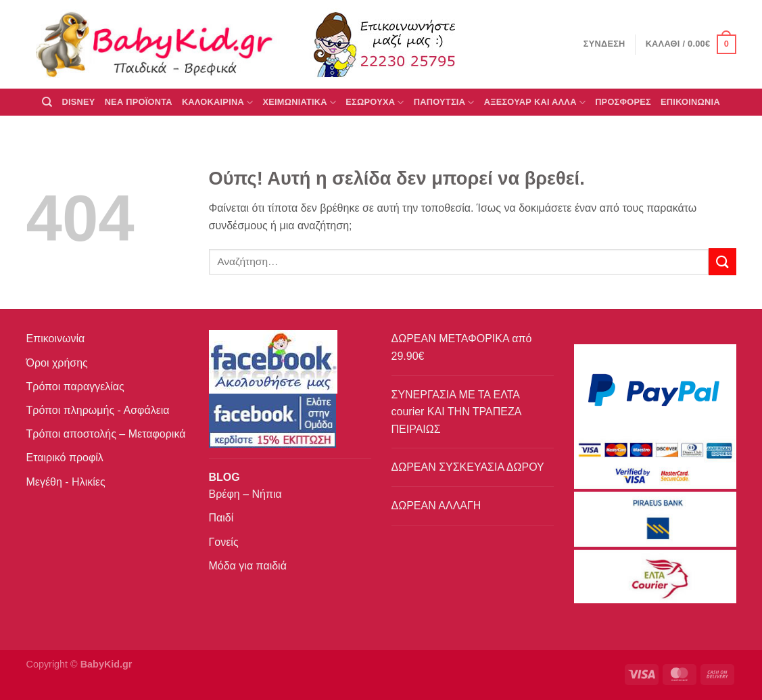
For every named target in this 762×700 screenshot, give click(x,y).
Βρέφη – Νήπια (245, 494)
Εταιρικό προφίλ (65, 458)
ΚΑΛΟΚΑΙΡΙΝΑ (218, 102)
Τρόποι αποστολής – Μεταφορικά (106, 434)
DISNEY (78, 102)
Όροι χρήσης (57, 363)
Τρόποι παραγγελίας (75, 387)
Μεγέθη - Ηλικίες (66, 482)
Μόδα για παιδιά (248, 566)
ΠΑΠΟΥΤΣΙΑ (444, 102)
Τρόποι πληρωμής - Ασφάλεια (98, 410)
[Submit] (722, 261)
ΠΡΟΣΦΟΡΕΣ (623, 102)
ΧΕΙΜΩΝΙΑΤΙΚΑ (299, 102)
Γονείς (224, 542)
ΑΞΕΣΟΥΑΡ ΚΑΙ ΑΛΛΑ (535, 102)
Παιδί (221, 518)
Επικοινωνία (56, 339)
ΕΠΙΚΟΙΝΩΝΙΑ (690, 102)
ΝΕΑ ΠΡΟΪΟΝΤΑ (139, 102)
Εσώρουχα (375, 102)
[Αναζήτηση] (47, 102)
